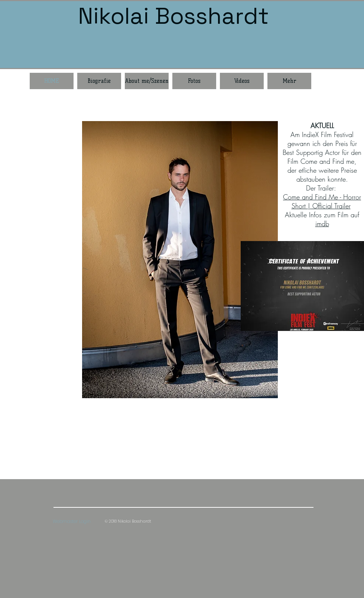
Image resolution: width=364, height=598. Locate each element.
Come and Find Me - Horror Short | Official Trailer (322, 201)
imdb (322, 224)
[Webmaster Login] (71, 521)
